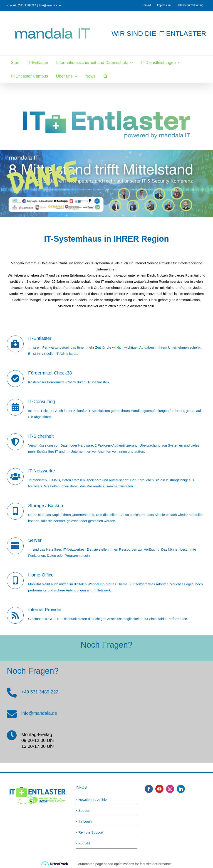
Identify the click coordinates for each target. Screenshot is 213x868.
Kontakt (84, 843)
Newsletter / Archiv (92, 800)
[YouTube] (159, 789)
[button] (105, 76)
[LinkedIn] (181, 789)
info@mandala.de (50, 5)
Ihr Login (85, 821)
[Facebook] (149, 789)
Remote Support (91, 832)
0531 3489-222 (27, 5)
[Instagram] (170, 789)
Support (84, 811)
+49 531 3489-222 (40, 692)
